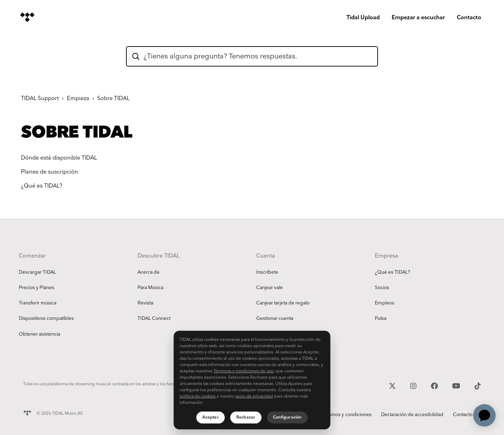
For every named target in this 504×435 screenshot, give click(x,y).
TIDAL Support (40, 99)
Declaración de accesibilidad (412, 415)
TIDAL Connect (154, 318)
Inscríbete (267, 272)
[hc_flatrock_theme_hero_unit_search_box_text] (252, 56)
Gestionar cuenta (275, 318)
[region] (252, 380)
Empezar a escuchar (418, 18)
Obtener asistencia (40, 334)
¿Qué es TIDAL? (42, 186)
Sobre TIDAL (113, 99)
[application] (484, 415)
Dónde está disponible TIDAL (59, 158)
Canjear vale (269, 288)
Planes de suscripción (50, 172)
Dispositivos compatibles (46, 318)
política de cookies (198, 396)
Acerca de (149, 272)
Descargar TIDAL (37, 272)
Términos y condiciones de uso (243, 371)
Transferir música (38, 303)
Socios (382, 288)
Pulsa (381, 318)
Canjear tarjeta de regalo (283, 303)
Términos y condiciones (346, 415)
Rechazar (246, 417)
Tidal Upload (363, 18)
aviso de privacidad (254, 396)
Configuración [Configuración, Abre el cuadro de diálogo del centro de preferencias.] (288, 417)
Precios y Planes (37, 288)
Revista (145, 303)
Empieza (78, 99)
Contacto (469, 18)
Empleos (385, 303)
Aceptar (211, 417)
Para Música (150, 288)
